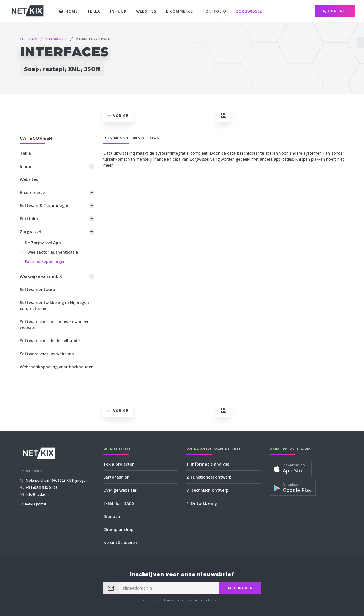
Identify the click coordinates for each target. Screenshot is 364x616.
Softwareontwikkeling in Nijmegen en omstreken (54, 305)
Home (68, 11)
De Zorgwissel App (43, 243)
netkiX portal (36, 504)
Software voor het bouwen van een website (55, 324)
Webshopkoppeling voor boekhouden (57, 367)
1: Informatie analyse (208, 464)
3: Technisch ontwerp (207, 490)
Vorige (118, 116)
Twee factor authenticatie (51, 252)
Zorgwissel (249, 11)
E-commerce (179, 11)
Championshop (118, 529)
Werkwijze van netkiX (41, 276)
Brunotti (112, 516)
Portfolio (214, 11)
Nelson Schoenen (120, 542)
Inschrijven (240, 588)
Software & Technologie (44, 205)
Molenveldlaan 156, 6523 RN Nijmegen (56, 480)
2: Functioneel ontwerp (209, 477)
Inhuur (118, 11)
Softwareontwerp (38, 289)
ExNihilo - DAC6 (118, 503)
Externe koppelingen (45, 262)
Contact (335, 11)
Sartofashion (116, 477)
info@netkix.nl (37, 494)
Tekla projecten (119, 464)
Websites (146, 11)
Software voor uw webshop (47, 354)
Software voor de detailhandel (50, 341)
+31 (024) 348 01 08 (41, 488)
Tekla (94, 11)
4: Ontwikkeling (202, 503)
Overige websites (120, 490)
